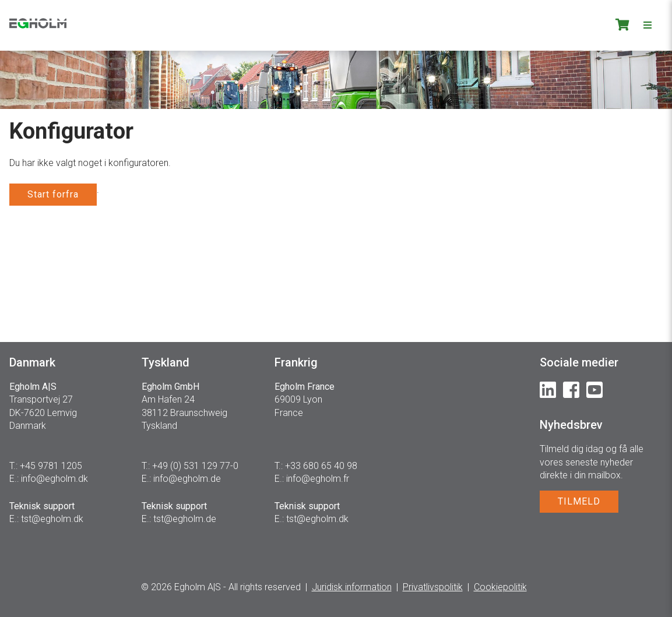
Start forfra (53, 194)
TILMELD (579, 501)
